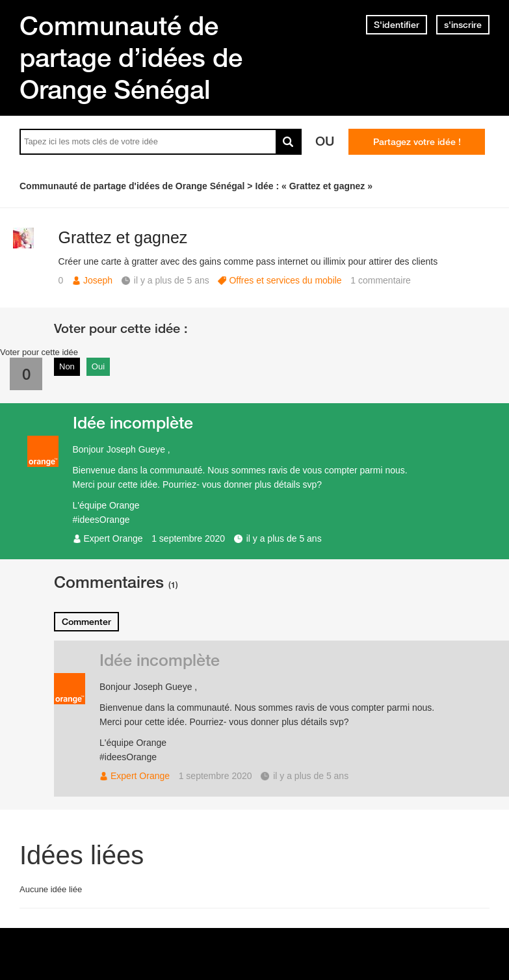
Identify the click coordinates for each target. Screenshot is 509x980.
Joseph (98, 280)
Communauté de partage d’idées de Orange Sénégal (131, 57)
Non (67, 366)
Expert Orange (113, 538)
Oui (98, 366)
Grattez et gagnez (123, 237)
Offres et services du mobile (285, 280)
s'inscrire (463, 25)
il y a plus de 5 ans (284, 538)
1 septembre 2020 (188, 538)
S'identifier (397, 25)
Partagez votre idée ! (417, 142)
